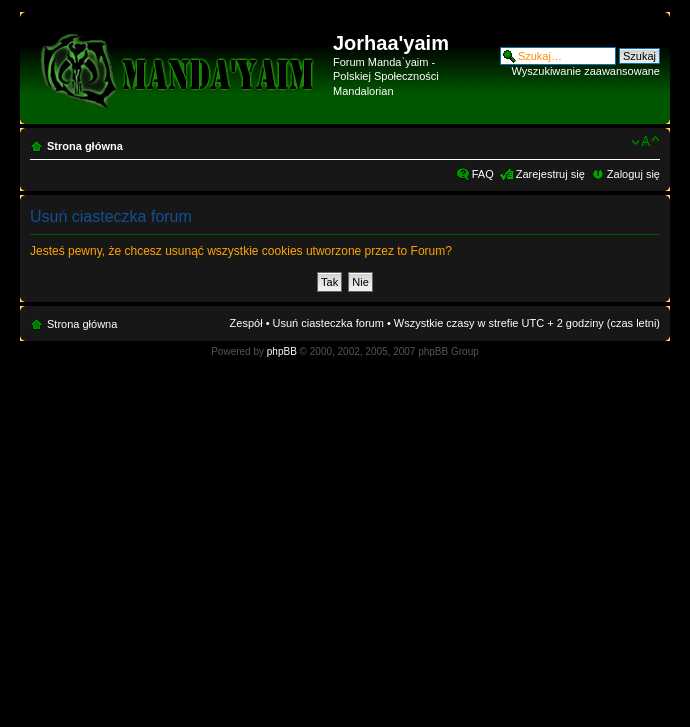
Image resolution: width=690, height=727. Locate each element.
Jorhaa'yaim (391, 43)
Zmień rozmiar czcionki (645, 142)
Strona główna (85, 146)
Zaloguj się (633, 174)
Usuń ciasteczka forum (328, 323)
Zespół (246, 323)
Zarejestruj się (550, 174)
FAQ (483, 174)
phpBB (282, 351)
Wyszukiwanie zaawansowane (586, 71)
